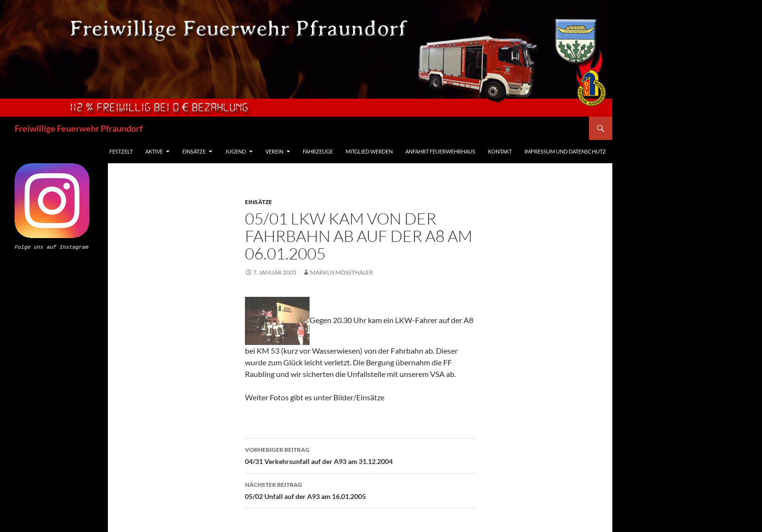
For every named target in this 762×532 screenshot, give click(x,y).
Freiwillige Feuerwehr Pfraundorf (78, 128)
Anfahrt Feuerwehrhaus (440, 151)
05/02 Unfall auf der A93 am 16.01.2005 (360, 490)
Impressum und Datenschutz (565, 151)
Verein (274, 151)
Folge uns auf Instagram (52, 247)
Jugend (235, 151)
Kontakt (500, 151)
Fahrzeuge (318, 151)
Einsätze (194, 151)
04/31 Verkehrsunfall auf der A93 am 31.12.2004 (360, 455)
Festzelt (121, 151)
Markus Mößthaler (342, 272)
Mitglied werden (369, 151)
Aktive (154, 151)
